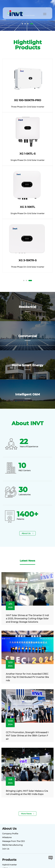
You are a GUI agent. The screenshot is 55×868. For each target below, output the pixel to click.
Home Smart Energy (28, 367)
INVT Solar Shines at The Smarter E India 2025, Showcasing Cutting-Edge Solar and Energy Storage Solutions (27, 619)
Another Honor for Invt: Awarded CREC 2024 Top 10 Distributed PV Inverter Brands (27, 677)
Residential (27, 309)
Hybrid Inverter (9, 865)
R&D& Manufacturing (12, 845)
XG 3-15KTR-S (28, 260)
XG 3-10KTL (27, 207)
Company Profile (10, 834)
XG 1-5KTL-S (27, 154)
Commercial (27, 338)
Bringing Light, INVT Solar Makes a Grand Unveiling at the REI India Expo (27, 793)
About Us (27, 533)
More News (27, 814)
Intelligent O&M (28, 396)
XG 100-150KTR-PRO (28, 100)
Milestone (7, 837)
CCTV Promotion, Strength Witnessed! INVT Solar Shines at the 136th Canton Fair (27, 736)
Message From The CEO (13, 841)
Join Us (6, 849)
